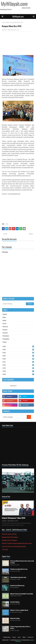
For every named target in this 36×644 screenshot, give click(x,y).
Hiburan (5, 330)
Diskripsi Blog (7, 637)
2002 (18, 374)
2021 (18, 362)
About (24, 637)
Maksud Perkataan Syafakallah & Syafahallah (22, 594)
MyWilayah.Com (16, 640)
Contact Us (30, 637)
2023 (18, 356)
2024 (18, 353)
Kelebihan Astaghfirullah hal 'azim (19, 569)
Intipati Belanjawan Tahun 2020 (14, 518)
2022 (18, 359)
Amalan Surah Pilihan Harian (17, 586)
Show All (5, 550)
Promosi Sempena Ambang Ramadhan (14, 546)
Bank (4, 317)
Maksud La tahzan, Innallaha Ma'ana (19, 610)
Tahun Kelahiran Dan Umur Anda (18, 577)
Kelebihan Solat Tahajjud (9, 540)
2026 (18, 346)
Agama (5, 314)
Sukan (5, 342)
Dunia (5, 324)
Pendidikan (6, 339)
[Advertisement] (18, 43)
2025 (18, 350)
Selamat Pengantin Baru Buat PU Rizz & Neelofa (20, 628)
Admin (5, 30)
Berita (8, 22)
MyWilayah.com (18, 17)
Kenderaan (6, 336)
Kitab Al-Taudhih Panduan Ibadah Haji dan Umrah (17, 543)
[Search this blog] (14, 304)
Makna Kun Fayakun (15, 618)
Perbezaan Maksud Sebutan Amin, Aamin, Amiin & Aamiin (22, 562)
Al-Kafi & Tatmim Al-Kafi (9, 534)
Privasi (14, 637)
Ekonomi (5, 327)
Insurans (5, 333)
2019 (18, 368)
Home (4, 22)
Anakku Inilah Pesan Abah (10, 537)
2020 (18, 365)
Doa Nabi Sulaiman (15, 602)
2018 (18, 371)
